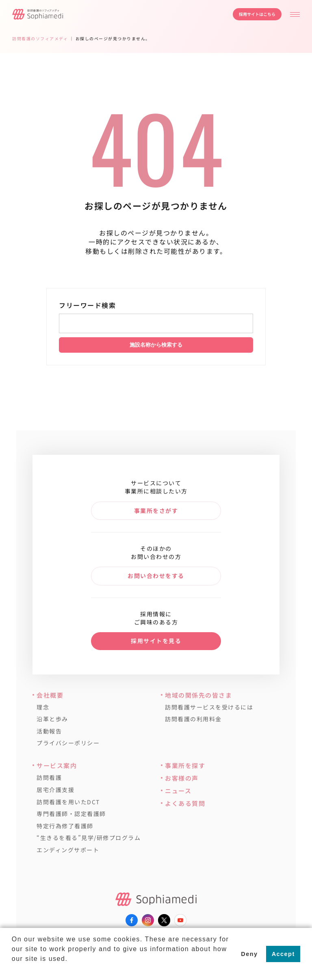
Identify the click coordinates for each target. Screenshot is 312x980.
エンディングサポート (68, 850)
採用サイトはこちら (257, 14)
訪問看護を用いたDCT (68, 802)
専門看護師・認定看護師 (71, 814)
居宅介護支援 (55, 790)
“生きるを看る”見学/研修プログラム (89, 838)
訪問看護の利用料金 (193, 719)
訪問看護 (49, 778)
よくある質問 (185, 803)
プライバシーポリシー (68, 743)
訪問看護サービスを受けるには (209, 707)
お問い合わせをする (156, 576)
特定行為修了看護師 (65, 826)
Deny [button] (249, 954)
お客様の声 (182, 778)
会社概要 (50, 695)
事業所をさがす (156, 511)
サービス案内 (57, 765)
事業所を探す (185, 765)
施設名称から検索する (156, 345)
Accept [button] (283, 954)
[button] (13, 969)
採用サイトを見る (156, 641)
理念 (43, 707)
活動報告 (49, 731)
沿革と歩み (52, 719)
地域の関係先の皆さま (198, 695)
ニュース (178, 791)
